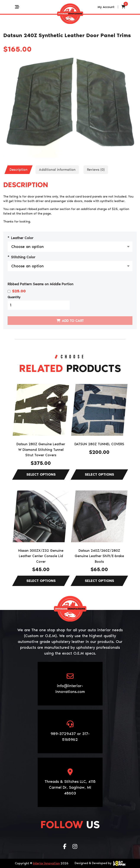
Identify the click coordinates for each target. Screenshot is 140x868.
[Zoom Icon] (70, 108)
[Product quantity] (39, 305)
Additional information (57, 170)
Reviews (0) (96, 170)
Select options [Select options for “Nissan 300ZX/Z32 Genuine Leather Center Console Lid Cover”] (41, 581)
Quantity (14, 297)
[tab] (19, 170)
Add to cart (73, 321)
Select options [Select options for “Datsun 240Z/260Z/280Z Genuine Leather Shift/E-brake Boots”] (99, 581)
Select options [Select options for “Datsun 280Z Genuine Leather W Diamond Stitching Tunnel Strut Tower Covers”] (41, 475)
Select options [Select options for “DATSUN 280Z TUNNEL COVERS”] (99, 475)
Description (19, 170)
